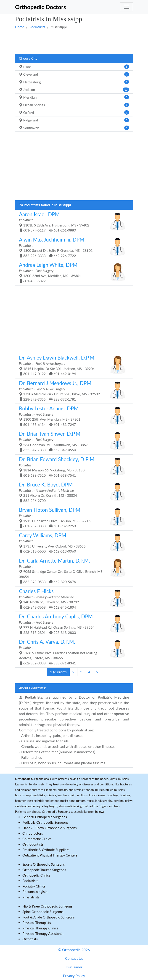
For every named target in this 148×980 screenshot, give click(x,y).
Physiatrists (31, 897)
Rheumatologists (35, 892)
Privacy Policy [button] (74, 976)
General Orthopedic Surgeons (45, 817)
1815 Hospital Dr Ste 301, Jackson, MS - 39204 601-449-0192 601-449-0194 (72, 365)
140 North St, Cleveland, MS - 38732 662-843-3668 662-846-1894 (72, 599)
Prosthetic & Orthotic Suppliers (46, 850)
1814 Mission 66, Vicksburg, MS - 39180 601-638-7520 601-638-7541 (72, 467)
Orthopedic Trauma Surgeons (44, 870)
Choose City (28, 58)
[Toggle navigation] (127, 7)
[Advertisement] (74, 41)
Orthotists (30, 939)
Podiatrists (37, 27)
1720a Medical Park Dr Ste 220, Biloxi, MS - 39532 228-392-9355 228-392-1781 (72, 391)
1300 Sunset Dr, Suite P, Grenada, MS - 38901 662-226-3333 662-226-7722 (72, 247)
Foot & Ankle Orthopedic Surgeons (49, 917)
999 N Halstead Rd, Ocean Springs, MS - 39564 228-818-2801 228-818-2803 (72, 624)
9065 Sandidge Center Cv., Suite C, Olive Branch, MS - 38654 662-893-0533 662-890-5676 (72, 571)
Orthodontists (33, 844)
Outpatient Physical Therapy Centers (50, 855)
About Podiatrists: (32, 688)
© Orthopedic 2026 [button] (74, 950)
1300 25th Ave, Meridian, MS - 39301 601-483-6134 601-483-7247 (72, 416)
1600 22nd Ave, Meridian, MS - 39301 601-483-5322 (72, 272)
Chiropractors (33, 833)
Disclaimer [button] (74, 967)
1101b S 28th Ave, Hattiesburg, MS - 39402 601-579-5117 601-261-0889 (72, 222)
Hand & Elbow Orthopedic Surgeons (50, 828)
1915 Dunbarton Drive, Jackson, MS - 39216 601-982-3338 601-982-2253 (72, 517)
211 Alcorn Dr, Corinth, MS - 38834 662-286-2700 (72, 492)
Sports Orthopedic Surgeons (44, 864)
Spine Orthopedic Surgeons (43, 912)
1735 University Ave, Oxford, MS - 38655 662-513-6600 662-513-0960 (72, 543)
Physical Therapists (37, 923)
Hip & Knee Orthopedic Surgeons (47, 906)
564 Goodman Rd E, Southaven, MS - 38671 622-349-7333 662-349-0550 (72, 441)
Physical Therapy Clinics (40, 928)
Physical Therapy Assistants (43, 934)
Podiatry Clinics (34, 886)
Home (20, 27)
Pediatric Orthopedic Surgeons (45, 822)
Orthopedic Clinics (36, 875)
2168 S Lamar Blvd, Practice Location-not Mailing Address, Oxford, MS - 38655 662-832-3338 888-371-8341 (72, 652)
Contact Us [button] (74, 958)
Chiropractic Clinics (37, 839)
